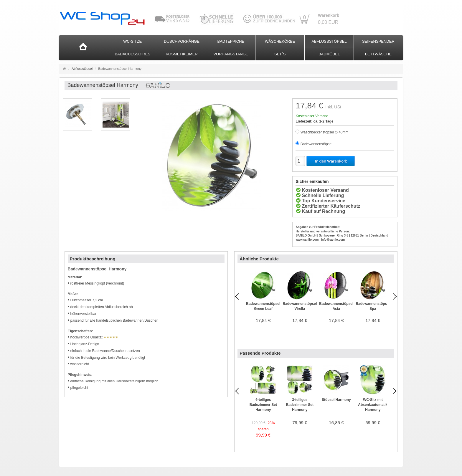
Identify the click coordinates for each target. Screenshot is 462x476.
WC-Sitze (132, 41)
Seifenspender (378, 41)
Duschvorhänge (182, 41)
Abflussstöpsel (329, 41)
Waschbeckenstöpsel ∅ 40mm (325, 132)
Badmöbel (329, 54)
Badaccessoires (132, 54)
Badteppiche (231, 41)
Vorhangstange (231, 54)
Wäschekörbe (280, 41)
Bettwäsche (378, 54)
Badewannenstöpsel (316, 144)
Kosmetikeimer (181, 54)
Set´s (280, 54)
